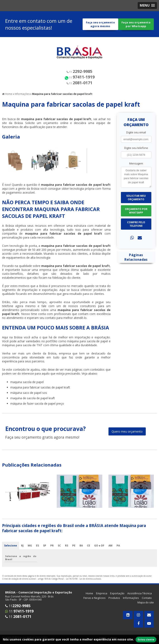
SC (59, 549)
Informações (131, 602)
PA (118, 549)
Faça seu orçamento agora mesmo (101, 26)
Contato (147, 602)
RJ (22, 549)
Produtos (114, 602)
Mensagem (136, 167)
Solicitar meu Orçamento (136, 201)
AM (110, 549)
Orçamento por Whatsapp (136, 215)
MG (30, 549)
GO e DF (99, 549)
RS (67, 549)
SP (45, 549)
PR (52, 549)
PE (74, 549)
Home (89, 597)
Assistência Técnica (140, 597)
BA (81, 549)
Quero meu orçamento (127, 435)
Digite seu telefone (136, 152)
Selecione (11, 549)
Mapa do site (146, 606)
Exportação (117, 597)
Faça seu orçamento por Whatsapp (136, 26)
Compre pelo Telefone (136, 228)
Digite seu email (136, 136)
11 (79, 75)
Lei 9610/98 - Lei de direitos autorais (84, 582)
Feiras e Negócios (95, 602)
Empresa (102, 597)
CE (89, 549)
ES (37, 549)
